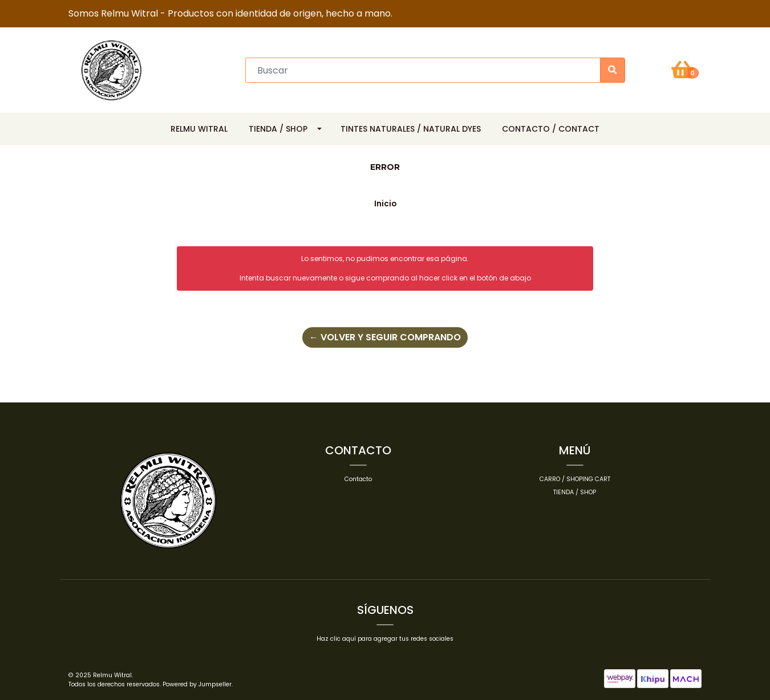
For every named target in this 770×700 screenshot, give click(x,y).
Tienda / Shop (278, 129)
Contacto (358, 479)
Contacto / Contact (551, 129)
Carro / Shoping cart (575, 479)
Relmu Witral (199, 129)
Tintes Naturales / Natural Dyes (411, 129)
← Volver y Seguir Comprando (385, 337)
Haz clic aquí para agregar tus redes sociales (385, 639)
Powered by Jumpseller (197, 684)
